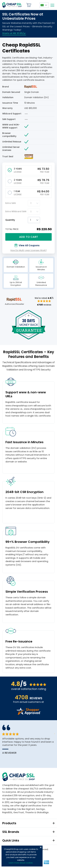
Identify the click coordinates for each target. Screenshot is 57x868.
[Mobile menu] (52, 5)
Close (41, 847)
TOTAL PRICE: (12, 229)
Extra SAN (10, 203)
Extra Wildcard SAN (16, 211)
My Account (35, 5)
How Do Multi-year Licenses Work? (29, 250)
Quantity (10, 220)
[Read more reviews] (29, 714)
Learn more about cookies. (21, 863)
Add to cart (29, 237)
